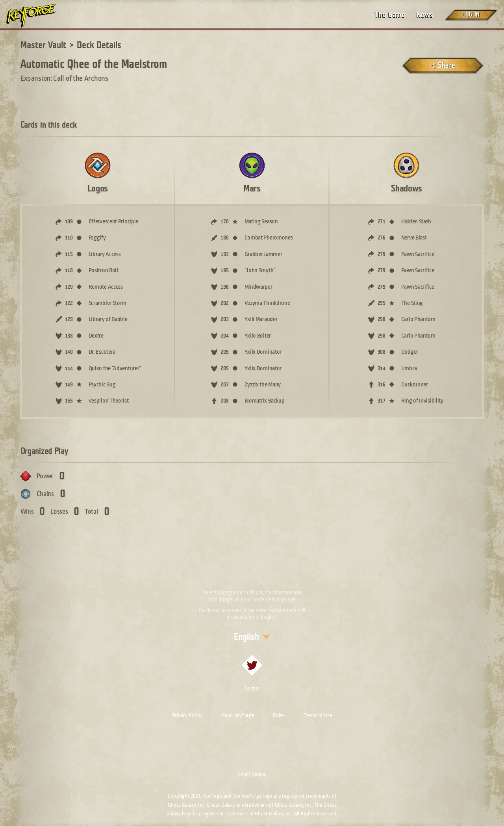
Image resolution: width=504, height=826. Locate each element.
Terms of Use (318, 715)
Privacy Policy (187, 715)
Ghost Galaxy (252, 774)
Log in (471, 15)
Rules (279, 715)
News (425, 15)
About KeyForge (237, 715)
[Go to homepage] (38, 16)
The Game (390, 15)
